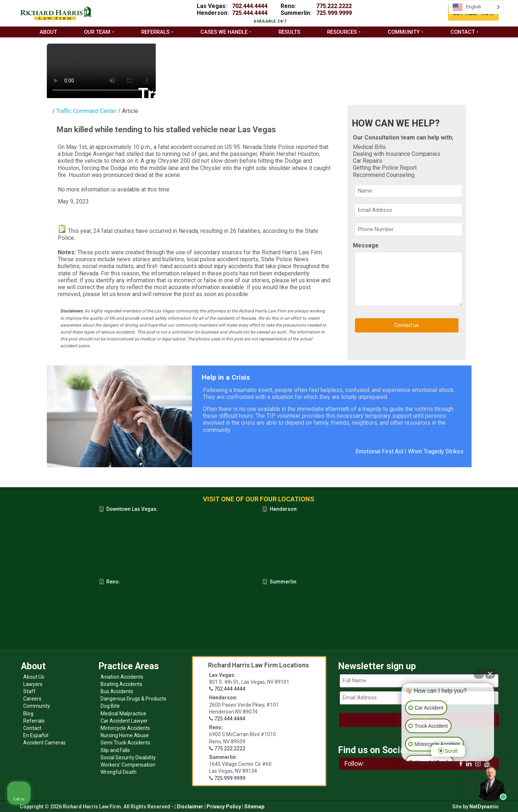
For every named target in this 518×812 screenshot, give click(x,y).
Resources (342, 32)
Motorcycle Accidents (125, 728)
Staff (29, 691)
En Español (36, 735)
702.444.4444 (250, 6)
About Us (34, 677)
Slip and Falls (115, 750)
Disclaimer (190, 807)
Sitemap (254, 807)
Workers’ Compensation (128, 765)
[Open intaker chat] (413, 764)
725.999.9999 (334, 13)
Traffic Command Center (86, 111)
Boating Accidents (121, 684)
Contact (463, 32)
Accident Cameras (44, 743)
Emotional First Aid (379, 451)
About (48, 32)
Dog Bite (110, 706)
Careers (32, 699)
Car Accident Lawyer (124, 721)
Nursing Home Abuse (125, 735)
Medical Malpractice (123, 714)
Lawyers (33, 684)
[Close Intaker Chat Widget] (490, 674)
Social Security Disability (128, 758)
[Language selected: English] (476, 7)
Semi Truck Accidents (125, 743)
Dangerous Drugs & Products (133, 699)
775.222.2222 (334, 6)
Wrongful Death (119, 772)
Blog (28, 714)
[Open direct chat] (479, 674)
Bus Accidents (117, 691)
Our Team (97, 32)
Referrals (155, 32)
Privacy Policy (224, 807)
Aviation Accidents (122, 677)
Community (404, 32)
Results (289, 32)
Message (366, 245)
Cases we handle (224, 32)
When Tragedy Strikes (436, 451)
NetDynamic (484, 807)
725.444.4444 (250, 13)
